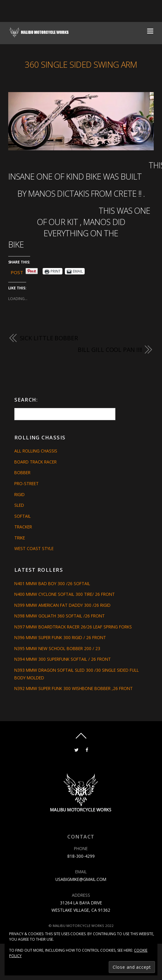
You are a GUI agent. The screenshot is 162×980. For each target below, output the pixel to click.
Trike (20, 538)
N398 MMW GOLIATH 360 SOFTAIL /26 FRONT (60, 616)
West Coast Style (34, 548)
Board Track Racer (35, 462)
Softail (23, 516)
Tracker (23, 527)
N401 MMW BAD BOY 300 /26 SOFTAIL (52, 583)
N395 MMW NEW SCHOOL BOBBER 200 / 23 (57, 648)
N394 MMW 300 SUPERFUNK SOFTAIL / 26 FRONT (63, 659)
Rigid (19, 494)
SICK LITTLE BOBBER (49, 338)
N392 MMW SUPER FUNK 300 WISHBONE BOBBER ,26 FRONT (74, 688)
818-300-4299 (81, 856)
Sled (19, 505)
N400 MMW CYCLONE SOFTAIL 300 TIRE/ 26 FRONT (65, 594)
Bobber (22, 472)
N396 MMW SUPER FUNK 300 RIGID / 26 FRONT (60, 637)
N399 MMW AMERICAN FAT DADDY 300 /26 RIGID (62, 605)
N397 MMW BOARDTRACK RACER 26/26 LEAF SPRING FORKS (73, 627)
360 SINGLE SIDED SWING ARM (81, 64)
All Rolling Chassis (36, 451)
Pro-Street (26, 483)
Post (17, 271)
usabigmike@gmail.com (81, 879)
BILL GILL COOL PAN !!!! (110, 350)
